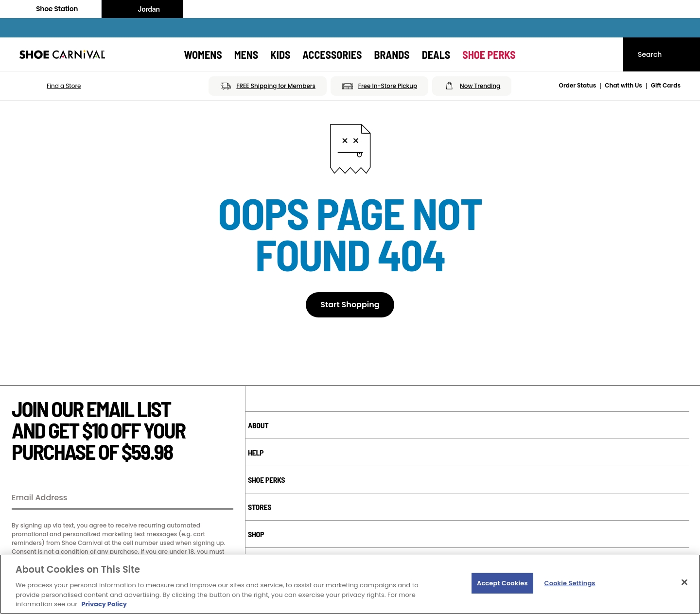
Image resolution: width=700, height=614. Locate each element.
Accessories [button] (332, 54)
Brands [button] (392, 54)
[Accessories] (332, 54)
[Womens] (203, 54)
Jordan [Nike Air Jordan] (142, 9)
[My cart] (607, 54)
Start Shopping (350, 305)
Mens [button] (246, 54)
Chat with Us (623, 85)
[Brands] (392, 54)
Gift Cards (666, 85)
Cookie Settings (570, 583)
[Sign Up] (223, 498)
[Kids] (280, 54)
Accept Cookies (502, 583)
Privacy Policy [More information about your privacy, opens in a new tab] (104, 604)
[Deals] (436, 54)
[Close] (684, 582)
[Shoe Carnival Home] (62, 54)
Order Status (578, 85)
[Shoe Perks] (489, 54)
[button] (50, 86)
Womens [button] (203, 54)
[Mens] (246, 54)
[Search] (662, 54)
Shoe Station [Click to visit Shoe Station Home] (51, 9)
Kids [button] (280, 54)
